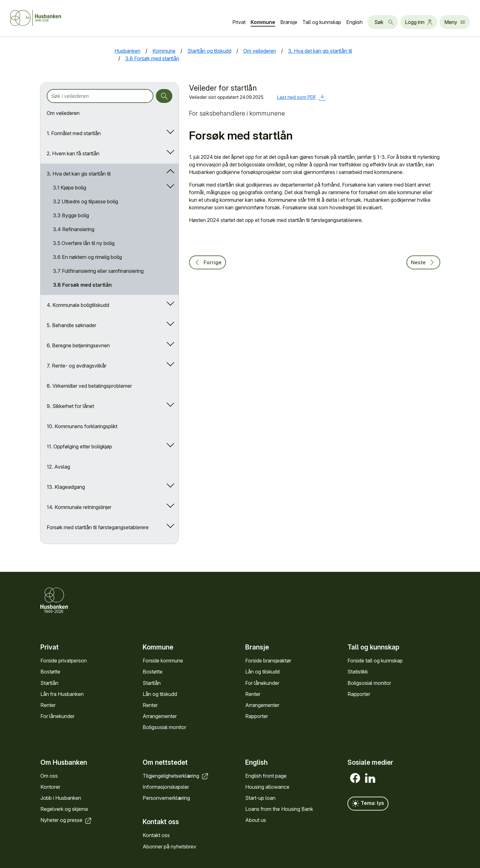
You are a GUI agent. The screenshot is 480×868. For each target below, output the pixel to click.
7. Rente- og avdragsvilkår (77, 366)
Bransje (289, 22)
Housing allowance (267, 787)
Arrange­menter (160, 716)
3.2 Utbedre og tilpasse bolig (86, 201)
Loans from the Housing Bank (279, 809)
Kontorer (50, 787)
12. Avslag (58, 467)
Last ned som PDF (301, 97)
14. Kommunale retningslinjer (79, 507)
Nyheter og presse (66, 820)
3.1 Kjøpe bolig (70, 188)
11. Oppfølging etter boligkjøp (79, 446)
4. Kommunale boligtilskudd (78, 305)
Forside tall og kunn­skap (375, 661)
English (354, 22)
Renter (48, 705)
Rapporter (257, 716)
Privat (239, 22)
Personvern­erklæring (166, 798)
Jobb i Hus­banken (61, 798)
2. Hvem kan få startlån (73, 153)
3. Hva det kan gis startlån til (79, 174)
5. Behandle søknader (71, 325)
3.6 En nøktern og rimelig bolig (87, 257)
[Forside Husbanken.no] (36, 18)
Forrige (207, 262)
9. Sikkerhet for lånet (70, 406)
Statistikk (358, 672)
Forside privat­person (64, 661)
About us (256, 820)
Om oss (49, 776)
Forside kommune (163, 661)
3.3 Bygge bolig (71, 215)
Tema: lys (368, 804)
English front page (266, 776)
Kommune (263, 22)
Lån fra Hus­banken (62, 694)
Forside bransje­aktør (268, 661)
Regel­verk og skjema (64, 809)
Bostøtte (50, 672)
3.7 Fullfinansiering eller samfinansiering (98, 271)
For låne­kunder (57, 716)
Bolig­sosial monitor (164, 727)
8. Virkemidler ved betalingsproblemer (89, 386)
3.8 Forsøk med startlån (82, 285)
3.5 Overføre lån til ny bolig (84, 243)
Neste (423, 262)
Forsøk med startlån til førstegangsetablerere (98, 527)
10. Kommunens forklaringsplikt (82, 426)
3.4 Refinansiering (74, 229)
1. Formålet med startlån (74, 133)
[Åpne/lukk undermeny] (169, 133)
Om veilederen (63, 113)
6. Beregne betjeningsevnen (78, 345)
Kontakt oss (156, 835)
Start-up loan (260, 798)
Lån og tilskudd (160, 694)
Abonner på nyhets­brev (169, 847)
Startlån (49, 683)
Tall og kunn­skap (322, 22)
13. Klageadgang (66, 487)
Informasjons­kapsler (166, 787)
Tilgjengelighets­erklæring (176, 776)
